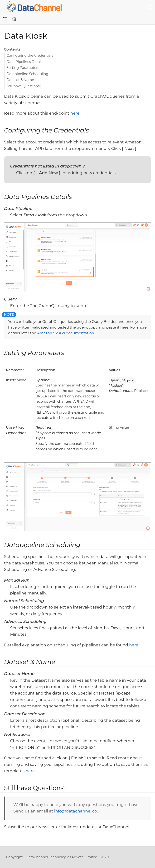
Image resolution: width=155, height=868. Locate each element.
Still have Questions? (24, 86)
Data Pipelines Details (25, 62)
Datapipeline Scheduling (28, 74)
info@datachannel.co (76, 811)
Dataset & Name (20, 80)
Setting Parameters (23, 68)
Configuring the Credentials (30, 56)
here (75, 113)
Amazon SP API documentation (66, 333)
